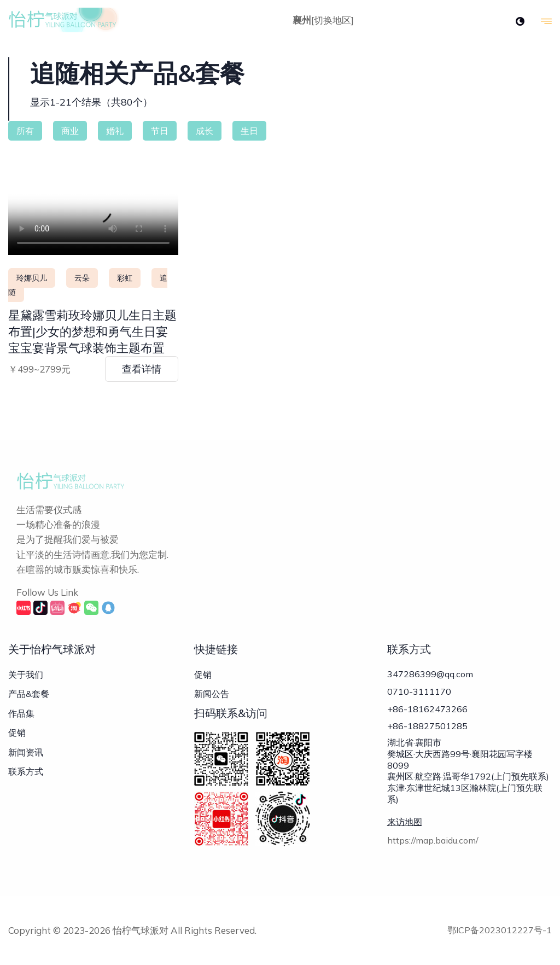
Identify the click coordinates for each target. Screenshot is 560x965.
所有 (25, 131)
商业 (70, 131)
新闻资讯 (26, 752)
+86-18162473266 (427, 711)
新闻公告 (212, 694)
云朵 (82, 278)
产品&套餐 (29, 694)
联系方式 (26, 771)
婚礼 (115, 131)
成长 (205, 131)
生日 (249, 131)
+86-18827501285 (427, 730)
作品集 (21, 713)
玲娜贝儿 (32, 278)
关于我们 (26, 675)
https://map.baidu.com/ (433, 845)
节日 (160, 131)
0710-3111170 (419, 693)
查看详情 (142, 369)
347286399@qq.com (430, 674)
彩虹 (125, 278)
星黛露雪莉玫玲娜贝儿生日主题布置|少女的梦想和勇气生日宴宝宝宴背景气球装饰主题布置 (92, 332)
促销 (17, 733)
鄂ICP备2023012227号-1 (500, 930)
